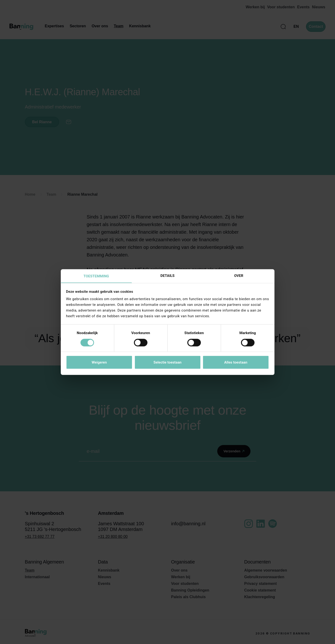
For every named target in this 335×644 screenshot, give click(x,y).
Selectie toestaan (167, 363)
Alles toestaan (236, 363)
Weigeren (99, 363)
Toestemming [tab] (96, 276)
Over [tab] (239, 275)
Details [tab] (167, 275)
